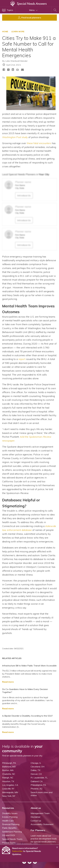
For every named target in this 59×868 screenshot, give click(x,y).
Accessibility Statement (42, 824)
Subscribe (17, 851)
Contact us (36, 821)
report (22, 359)
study (15, 137)
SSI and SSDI (9, 835)
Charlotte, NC (9, 774)
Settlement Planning (12, 832)
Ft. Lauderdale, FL (39, 778)
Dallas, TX (35, 770)
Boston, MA (8, 770)
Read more (8, 682)
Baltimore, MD (9, 767)
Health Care (8, 821)
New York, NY (9, 796)
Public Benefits (9, 828)
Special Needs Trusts (12, 839)
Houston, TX (8, 781)
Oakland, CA (37, 781)
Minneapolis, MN (10, 792)
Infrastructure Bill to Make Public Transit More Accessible (29, 666)
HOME (5, 32)
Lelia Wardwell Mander (16, 61)
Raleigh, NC (8, 778)
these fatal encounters (39, 143)
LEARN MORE (18, 32)
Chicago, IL (36, 763)
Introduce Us (24, 195)
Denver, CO (36, 774)
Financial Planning (11, 824)
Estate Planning (10, 817)
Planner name (23, 182)
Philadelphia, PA (38, 785)
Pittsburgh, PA (9, 763)
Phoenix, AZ (37, 789)
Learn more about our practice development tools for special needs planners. (44, 839)
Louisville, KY (8, 789)
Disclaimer (36, 817)
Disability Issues (10, 813)
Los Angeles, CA (10, 785)
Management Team (40, 813)
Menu (33, 10)
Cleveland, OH (37, 767)
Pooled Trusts (9, 843)
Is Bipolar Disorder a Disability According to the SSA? (27, 716)
